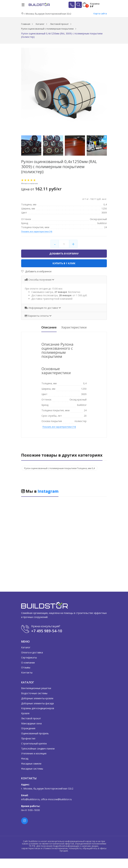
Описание (47, 328)
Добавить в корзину (64, 254)
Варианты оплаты (37, 316)
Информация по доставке (42, 308)
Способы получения (38, 280)
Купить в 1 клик (64, 263)
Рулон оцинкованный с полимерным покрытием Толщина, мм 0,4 (62, 469)
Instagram (48, 492)
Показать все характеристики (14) (37, 231)
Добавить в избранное (36, 272)
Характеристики (76, 328)
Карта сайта (100, 13)
